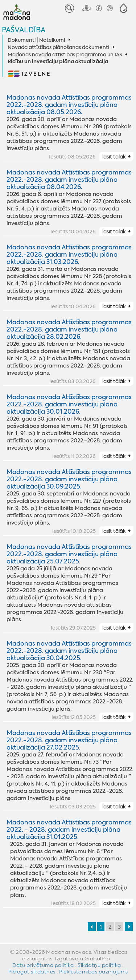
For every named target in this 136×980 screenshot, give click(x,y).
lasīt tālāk (114, 157)
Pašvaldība (24, 30)
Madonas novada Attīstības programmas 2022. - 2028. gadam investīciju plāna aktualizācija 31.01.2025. (69, 830)
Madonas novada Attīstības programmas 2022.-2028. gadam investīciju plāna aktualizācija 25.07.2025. (69, 554)
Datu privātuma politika (43, 965)
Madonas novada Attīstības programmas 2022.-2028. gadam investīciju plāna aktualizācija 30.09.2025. (69, 479)
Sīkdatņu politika (99, 965)
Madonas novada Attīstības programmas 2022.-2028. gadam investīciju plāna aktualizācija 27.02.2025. (69, 740)
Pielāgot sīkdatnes (32, 972)
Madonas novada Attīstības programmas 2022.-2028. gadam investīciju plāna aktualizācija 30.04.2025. (69, 651)
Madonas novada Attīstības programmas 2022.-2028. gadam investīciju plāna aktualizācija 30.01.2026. (69, 404)
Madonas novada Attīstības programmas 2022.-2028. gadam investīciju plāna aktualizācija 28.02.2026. (69, 329)
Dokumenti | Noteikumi (36, 40)
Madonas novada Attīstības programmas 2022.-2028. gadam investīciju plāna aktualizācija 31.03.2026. (69, 254)
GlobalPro (97, 959)
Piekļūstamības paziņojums (94, 972)
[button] (123, 8)
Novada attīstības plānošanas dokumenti (58, 47)
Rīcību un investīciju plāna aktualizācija (58, 62)
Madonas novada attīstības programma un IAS (65, 55)
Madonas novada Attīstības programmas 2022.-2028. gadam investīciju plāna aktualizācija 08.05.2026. (69, 105)
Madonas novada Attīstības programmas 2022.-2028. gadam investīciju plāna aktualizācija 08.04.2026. (69, 180)
